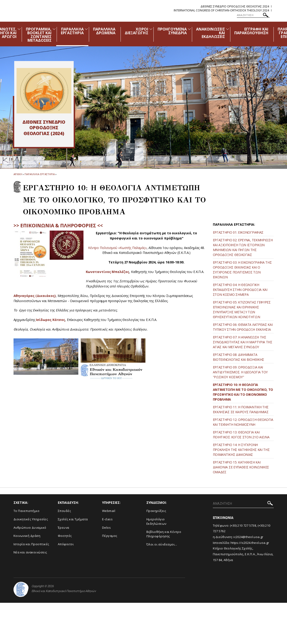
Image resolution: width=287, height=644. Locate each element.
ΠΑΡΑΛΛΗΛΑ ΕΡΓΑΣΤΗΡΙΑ (72, 31)
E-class (107, 519)
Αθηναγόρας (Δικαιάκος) (35, 296)
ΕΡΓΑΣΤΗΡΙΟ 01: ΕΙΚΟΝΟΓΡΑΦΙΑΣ (238, 232)
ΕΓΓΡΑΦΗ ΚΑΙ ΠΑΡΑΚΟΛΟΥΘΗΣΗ (251, 31)
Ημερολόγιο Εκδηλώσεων (156, 521)
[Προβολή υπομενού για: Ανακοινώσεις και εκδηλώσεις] (228, 29)
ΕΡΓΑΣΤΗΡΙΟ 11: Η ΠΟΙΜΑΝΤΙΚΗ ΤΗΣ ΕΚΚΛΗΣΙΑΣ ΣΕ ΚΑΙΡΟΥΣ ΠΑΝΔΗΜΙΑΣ (241, 409)
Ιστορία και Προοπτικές (31, 544)
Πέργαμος (110, 536)
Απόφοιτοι (66, 544)
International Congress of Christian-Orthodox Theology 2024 (221, 10)
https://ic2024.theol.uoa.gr (250, 543)
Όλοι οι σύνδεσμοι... (162, 544)
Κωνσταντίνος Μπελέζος (107, 272)
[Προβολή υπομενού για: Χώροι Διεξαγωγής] (151, 29)
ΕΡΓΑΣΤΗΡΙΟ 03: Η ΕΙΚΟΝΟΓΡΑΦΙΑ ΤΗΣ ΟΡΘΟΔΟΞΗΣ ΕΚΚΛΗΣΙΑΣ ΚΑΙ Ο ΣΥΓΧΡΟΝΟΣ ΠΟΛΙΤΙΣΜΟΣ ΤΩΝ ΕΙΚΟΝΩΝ (242, 270)
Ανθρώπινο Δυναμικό (30, 528)
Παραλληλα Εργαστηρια (40, 174)
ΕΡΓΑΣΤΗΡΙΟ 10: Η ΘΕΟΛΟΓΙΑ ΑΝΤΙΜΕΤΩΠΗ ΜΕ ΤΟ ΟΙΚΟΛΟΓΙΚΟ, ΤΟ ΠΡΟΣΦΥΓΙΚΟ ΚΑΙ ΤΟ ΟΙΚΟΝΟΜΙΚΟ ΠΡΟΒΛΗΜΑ (243, 392)
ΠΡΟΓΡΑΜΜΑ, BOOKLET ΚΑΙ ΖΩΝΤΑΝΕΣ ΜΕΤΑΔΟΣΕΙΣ (39, 35)
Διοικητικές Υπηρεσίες (31, 519)
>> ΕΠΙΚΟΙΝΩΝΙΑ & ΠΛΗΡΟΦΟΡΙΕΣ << (58, 225)
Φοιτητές (65, 536)
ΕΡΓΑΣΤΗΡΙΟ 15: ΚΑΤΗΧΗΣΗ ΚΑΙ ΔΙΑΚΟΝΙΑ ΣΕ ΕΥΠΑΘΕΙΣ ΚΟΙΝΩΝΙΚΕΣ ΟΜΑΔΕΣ (241, 467)
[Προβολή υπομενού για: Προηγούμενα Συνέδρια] (189, 29)
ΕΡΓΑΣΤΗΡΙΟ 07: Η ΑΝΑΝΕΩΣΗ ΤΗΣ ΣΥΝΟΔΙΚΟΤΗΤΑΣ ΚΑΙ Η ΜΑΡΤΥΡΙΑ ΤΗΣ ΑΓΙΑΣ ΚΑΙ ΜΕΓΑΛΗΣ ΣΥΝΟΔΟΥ (243, 342)
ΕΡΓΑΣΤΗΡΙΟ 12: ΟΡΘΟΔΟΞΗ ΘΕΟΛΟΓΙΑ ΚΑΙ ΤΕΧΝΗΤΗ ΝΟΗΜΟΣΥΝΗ (243, 422)
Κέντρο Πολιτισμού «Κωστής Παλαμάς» (117, 248)
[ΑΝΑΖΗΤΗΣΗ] (253, 15)
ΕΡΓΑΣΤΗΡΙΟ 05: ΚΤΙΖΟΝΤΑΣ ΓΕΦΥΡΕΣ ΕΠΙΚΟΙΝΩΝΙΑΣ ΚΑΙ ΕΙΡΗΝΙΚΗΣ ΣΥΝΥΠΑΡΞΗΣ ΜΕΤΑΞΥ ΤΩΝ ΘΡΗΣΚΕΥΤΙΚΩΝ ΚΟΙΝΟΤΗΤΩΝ (242, 310)
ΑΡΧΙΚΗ (18, 174)
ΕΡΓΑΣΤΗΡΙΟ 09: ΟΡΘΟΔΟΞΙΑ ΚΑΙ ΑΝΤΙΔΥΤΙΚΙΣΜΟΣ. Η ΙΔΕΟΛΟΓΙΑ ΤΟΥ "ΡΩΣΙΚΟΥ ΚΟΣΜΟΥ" (240, 372)
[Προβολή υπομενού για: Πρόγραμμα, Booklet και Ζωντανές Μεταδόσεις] (54, 29)
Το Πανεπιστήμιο (27, 511)
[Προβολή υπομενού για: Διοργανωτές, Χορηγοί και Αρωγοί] (19, 29)
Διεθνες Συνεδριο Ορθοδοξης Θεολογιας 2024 (235, 6)
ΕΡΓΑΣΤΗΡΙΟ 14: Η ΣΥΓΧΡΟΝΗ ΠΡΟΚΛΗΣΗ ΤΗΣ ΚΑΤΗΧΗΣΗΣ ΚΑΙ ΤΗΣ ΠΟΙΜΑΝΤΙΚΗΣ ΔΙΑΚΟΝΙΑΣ (241, 450)
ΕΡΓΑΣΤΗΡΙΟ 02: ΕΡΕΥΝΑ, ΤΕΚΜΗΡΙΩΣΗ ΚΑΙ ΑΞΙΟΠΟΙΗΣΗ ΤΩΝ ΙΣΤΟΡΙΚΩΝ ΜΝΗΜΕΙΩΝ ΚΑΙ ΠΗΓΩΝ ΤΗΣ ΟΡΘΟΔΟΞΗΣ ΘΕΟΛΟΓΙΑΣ (243, 247)
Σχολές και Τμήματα (73, 519)
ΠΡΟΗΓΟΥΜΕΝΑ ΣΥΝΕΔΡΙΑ (172, 31)
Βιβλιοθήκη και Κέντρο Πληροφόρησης (164, 534)
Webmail (109, 511)
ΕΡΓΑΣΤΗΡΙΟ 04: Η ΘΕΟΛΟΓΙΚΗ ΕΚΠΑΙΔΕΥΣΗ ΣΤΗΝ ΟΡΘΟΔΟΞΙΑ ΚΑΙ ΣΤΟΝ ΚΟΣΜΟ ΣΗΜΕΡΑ (240, 290)
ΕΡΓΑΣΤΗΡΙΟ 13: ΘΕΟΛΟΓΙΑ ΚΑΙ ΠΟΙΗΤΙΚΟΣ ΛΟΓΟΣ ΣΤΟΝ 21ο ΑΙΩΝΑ (241, 435)
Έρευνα (64, 528)
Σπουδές (64, 511)
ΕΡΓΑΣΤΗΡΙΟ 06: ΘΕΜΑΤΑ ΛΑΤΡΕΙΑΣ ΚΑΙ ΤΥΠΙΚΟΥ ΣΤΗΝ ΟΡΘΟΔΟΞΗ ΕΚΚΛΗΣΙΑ (243, 327)
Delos (107, 528)
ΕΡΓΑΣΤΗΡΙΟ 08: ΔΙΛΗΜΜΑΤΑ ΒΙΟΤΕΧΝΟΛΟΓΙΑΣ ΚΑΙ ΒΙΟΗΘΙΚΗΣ (239, 357)
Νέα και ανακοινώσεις (30, 552)
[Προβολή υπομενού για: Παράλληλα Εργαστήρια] (86, 29)
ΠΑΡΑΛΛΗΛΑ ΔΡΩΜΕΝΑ (104, 31)
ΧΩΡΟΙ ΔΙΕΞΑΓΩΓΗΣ (137, 31)
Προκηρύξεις (156, 511)
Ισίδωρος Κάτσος (50, 320)
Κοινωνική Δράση (27, 536)
